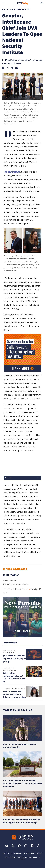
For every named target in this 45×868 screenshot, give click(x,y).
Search (42, 3)
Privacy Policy (29, 853)
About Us (6, 853)
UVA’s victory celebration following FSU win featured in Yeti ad (14, 677)
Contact (39, 853)
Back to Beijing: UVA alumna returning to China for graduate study (14, 694)
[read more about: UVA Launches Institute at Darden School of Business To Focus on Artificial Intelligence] (22, 764)
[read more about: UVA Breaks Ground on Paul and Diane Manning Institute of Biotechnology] (22, 803)
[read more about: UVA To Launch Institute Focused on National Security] (22, 728)
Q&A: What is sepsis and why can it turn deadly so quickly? (14, 658)
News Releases (17, 853)
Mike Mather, (11, 60)
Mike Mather (11, 575)
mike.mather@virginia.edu (30, 60)
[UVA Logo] (23, 837)
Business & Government (16, 9)
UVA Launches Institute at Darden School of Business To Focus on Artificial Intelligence (22, 783)
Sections (3, 3)
